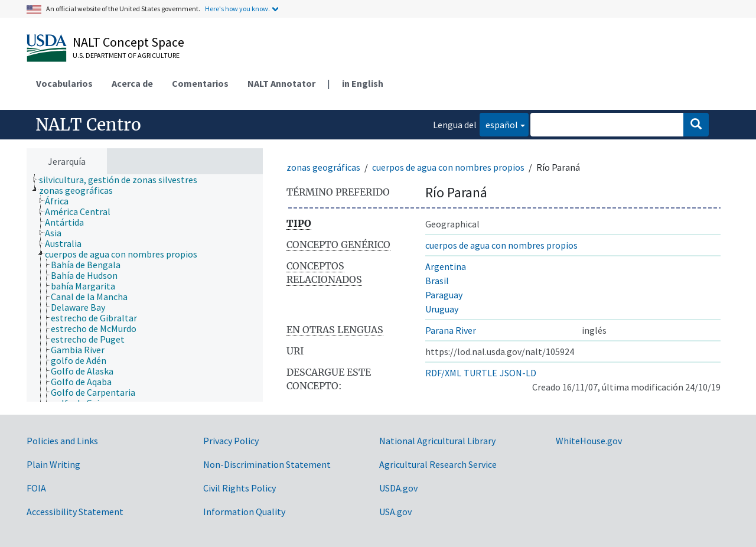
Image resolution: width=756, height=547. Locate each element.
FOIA (36, 488)
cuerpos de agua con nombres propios (448, 167)
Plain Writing (53, 464)
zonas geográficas (323, 167)
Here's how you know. (237, 9)
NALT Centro (88, 125)
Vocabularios (64, 83)
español (499, 124)
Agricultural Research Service (438, 464)
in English (363, 83)
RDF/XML (443, 373)
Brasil (437, 281)
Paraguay (444, 295)
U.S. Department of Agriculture (126, 55)
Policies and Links (62, 441)
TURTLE (480, 373)
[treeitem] (123, 180)
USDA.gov (398, 488)
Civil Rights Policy (239, 488)
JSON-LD (518, 373)
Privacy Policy (231, 441)
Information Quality (244, 512)
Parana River (451, 330)
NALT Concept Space (128, 42)
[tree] (145, 288)
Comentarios (200, 83)
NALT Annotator (281, 83)
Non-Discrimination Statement (267, 464)
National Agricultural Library (437, 441)
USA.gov (395, 512)
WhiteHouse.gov (589, 441)
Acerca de (132, 83)
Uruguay (442, 309)
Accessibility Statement (75, 512)
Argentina (446, 266)
